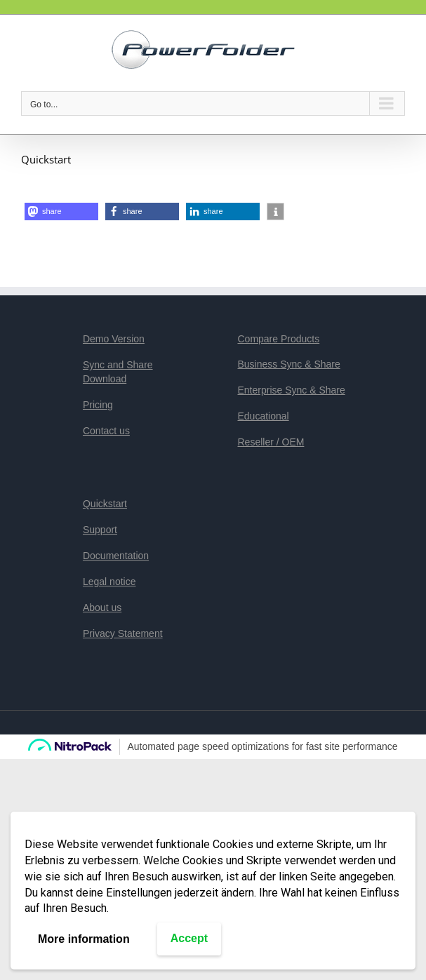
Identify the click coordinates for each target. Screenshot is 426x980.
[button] (61, 212)
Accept (189, 938)
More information (84, 939)
